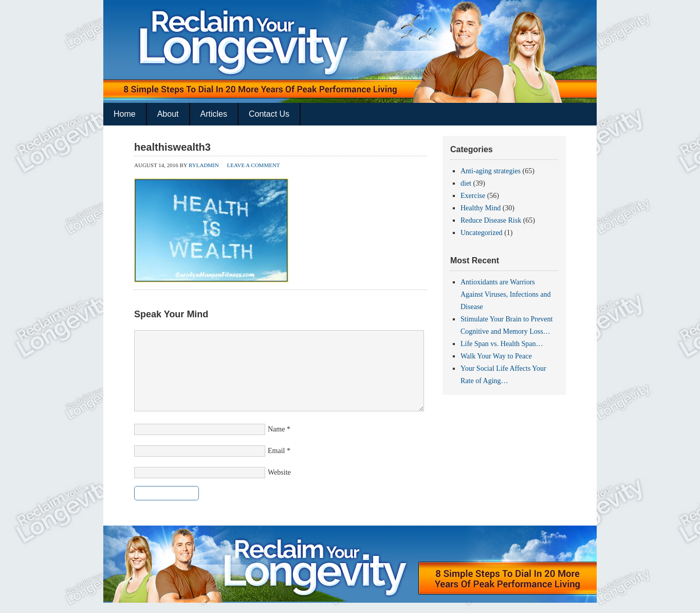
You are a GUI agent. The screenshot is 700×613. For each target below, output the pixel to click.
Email (276, 451)
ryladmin (204, 165)
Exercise (473, 196)
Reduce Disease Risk (491, 220)
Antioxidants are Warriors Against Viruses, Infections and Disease (505, 294)
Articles (214, 114)
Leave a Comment (253, 165)
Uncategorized (482, 233)
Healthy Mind (481, 208)
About (168, 114)
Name (276, 429)
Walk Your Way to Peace (496, 356)
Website (279, 472)
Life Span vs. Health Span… (502, 344)
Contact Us (269, 114)
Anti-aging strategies (491, 171)
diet (466, 183)
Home (125, 114)
